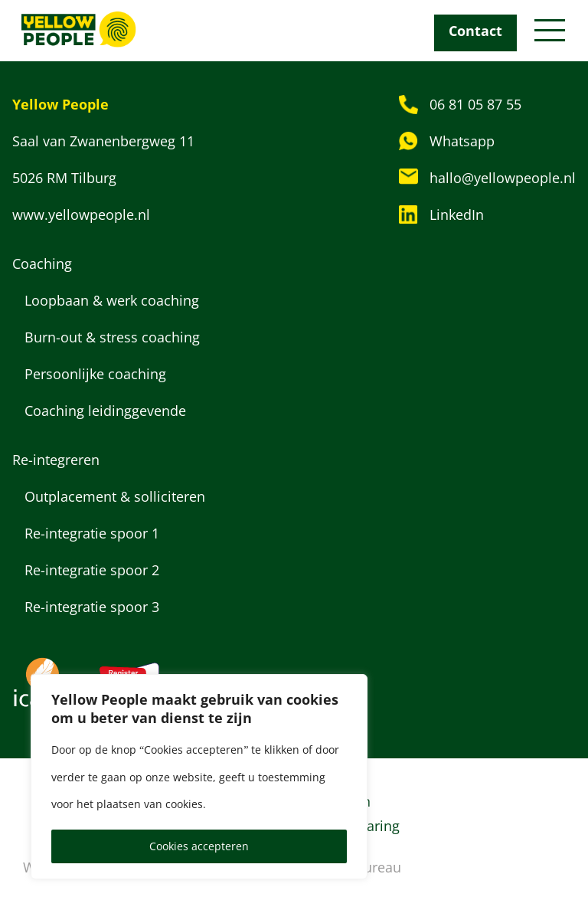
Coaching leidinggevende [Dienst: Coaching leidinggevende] (105, 411)
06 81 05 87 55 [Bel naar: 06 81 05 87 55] (475, 104)
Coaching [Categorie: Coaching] (42, 264)
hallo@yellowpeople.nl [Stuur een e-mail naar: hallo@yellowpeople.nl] (503, 178)
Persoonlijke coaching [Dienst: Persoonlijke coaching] (95, 374)
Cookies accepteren (199, 846)
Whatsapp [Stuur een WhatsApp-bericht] (462, 141)
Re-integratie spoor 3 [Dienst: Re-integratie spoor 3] (92, 607)
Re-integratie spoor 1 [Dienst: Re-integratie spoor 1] (92, 533)
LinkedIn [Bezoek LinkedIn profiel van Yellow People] (457, 214)
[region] (199, 777)
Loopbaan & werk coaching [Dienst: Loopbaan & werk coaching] (114, 300)
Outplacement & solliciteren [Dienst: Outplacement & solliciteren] (115, 496)
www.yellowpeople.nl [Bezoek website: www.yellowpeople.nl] (81, 214)
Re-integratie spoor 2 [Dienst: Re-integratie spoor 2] (92, 570)
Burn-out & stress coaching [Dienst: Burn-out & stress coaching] (112, 337)
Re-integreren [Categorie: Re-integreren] (56, 460)
